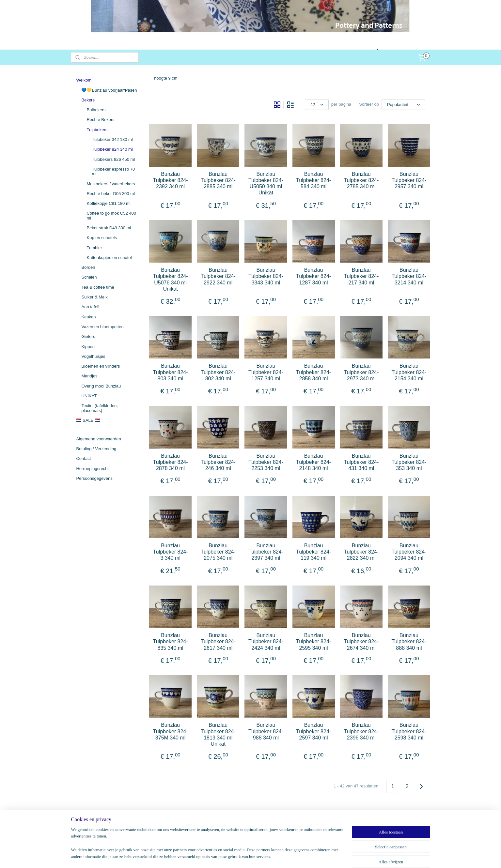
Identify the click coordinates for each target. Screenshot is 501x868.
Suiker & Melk (94, 297)
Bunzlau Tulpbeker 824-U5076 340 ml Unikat (170, 279)
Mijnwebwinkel (319, 856)
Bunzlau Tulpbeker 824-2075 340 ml (218, 552)
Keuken (88, 317)
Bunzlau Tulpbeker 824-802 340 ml (218, 372)
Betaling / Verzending (96, 449)
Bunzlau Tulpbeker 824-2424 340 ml (266, 641)
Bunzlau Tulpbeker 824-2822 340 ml (361, 552)
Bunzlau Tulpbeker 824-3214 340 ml (409, 276)
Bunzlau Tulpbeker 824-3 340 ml (170, 552)
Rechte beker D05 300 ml (110, 194)
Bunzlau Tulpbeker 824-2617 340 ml (218, 641)
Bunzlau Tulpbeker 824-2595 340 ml (313, 641)
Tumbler (94, 248)
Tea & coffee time (98, 287)
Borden (88, 267)
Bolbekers (96, 110)
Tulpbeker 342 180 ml (112, 139)
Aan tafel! (90, 307)
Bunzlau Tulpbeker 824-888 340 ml (409, 641)
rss (248, 856)
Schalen (89, 277)
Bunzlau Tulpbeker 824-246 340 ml (218, 462)
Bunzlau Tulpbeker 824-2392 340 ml (170, 180)
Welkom (84, 80)
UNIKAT (89, 396)
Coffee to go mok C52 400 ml (111, 215)
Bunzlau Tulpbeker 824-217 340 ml (361, 276)
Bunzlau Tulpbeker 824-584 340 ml (313, 180)
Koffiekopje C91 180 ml (108, 203)
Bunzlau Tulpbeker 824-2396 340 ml (361, 731)
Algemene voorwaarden (98, 439)
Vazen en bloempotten (102, 327)
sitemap (236, 856)
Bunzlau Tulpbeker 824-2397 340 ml (266, 552)
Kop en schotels (102, 238)
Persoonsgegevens (94, 478)
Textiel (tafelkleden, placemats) (99, 408)
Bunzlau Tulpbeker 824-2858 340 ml (313, 372)
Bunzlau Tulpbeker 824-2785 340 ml (361, 180)
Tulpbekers (97, 130)
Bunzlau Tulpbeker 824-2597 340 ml (313, 731)
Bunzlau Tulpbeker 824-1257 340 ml (266, 372)
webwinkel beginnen (269, 856)
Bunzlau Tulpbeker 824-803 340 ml (170, 372)
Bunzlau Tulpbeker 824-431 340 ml (361, 462)
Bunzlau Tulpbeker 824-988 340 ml (266, 731)
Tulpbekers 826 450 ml (113, 159)
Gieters (88, 336)
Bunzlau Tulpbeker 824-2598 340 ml (409, 731)
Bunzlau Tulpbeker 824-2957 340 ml (409, 180)
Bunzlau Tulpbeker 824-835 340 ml (170, 641)
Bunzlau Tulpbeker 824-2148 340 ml (313, 462)
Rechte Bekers (100, 120)
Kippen (88, 347)
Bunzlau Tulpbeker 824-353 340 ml (409, 462)
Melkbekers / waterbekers (111, 184)
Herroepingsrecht (92, 469)
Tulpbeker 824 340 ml (112, 149)
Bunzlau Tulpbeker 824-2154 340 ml (409, 372)
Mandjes (89, 376)
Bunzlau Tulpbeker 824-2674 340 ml (361, 641)
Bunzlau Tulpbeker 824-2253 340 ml (266, 462)
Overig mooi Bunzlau (101, 386)
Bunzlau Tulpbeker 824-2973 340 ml (361, 372)
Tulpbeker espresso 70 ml (113, 171)
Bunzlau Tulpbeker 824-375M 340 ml (170, 731)
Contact (83, 458)
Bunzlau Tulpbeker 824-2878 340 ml (170, 462)
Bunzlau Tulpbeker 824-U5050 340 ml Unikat (266, 183)
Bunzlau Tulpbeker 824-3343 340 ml (266, 276)
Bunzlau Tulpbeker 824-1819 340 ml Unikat (218, 734)
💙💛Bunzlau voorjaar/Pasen (109, 90)
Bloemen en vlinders (101, 366)
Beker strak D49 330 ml (109, 228)
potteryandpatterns (97, 824)
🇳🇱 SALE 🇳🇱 (88, 420)
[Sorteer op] (403, 105)
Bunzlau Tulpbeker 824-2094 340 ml (409, 552)
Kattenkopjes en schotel (109, 258)
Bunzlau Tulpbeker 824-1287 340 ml (313, 276)
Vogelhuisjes (93, 356)
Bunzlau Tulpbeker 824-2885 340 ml (218, 180)
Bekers (88, 100)
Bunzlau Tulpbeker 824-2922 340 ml (218, 276)
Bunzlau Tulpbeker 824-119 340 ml (313, 552)
